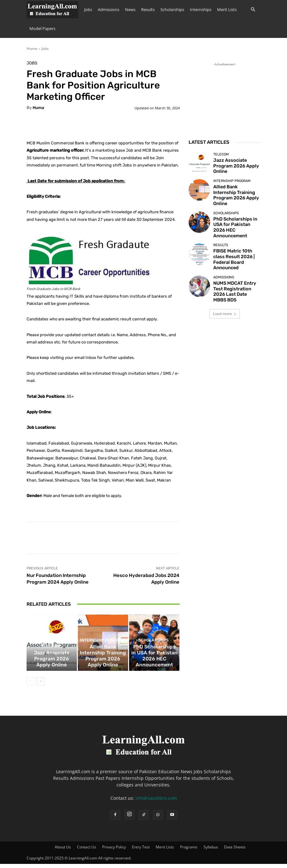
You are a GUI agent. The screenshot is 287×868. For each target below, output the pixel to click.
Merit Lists (227, 9)
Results (148, 9)
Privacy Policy (114, 851)
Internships (201, 9)
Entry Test (141, 851)
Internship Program (102, 656)
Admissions (109, 9)
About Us (63, 851)
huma (38, 108)
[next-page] (41, 685)
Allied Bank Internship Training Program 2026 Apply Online (103, 665)
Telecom (51, 660)
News (130, 9)
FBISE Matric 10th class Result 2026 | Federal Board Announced (233, 245)
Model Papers (42, 28)
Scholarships (172, 9)
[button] (253, 10)
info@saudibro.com (156, 802)
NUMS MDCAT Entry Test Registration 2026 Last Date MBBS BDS (234, 271)
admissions (224, 262)
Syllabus (211, 851)
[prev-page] (31, 685)
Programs (189, 851)
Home (32, 49)
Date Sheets (235, 851)
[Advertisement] (225, 99)
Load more (225, 292)
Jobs (88, 9)
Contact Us (87, 851)
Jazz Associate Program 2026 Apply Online (52, 667)
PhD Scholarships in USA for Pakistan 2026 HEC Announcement (154, 665)
